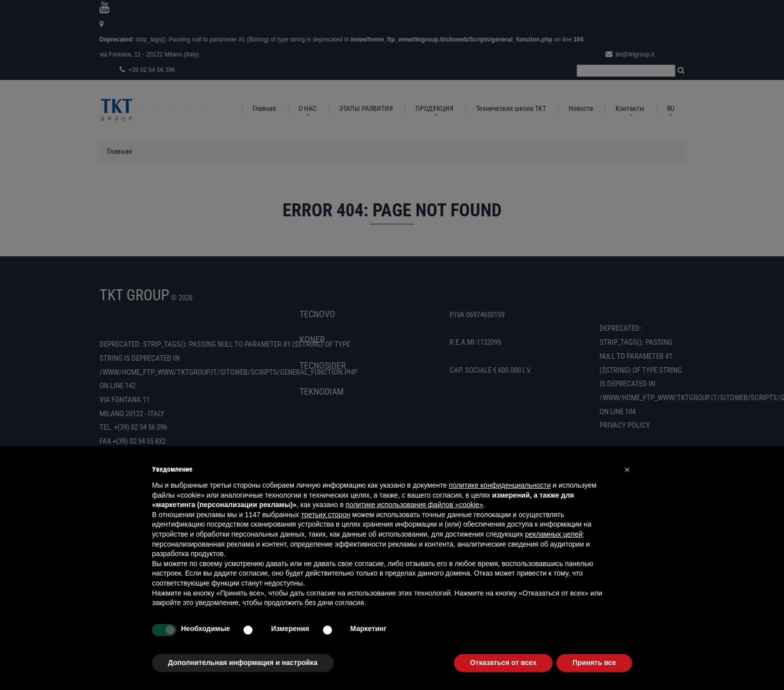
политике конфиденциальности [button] (500, 485)
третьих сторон (325, 515)
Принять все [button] (594, 663)
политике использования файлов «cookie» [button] (414, 505)
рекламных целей (554, 534)
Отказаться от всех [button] (503, 663)
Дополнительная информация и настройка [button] (243, 663)
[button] (627, 470)
